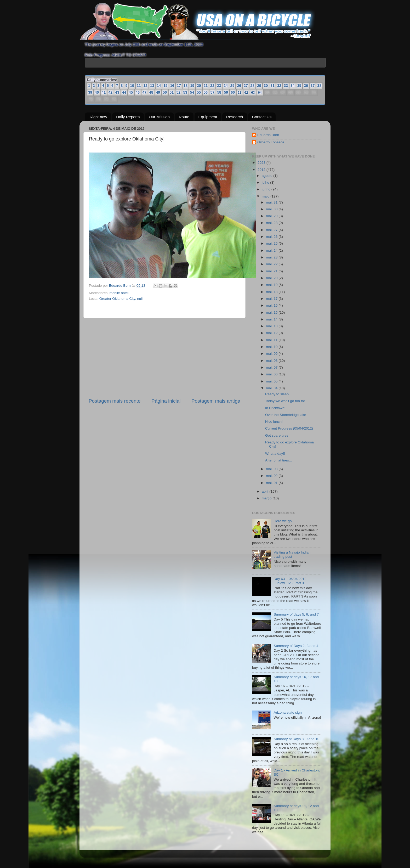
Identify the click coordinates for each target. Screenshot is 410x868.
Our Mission (159, 117)
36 (306, 86)
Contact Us (262, 117)
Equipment (208, 117)
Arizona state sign (287, 712)
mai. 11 (272, 340)
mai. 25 (272, 243)
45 (131, 92)
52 (179, 92)
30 (266, 86)
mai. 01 (272, 483)
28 (253, 86)
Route (184, 117)
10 (132, 86)
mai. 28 (272, 223)
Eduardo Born (120, 286)
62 (246, 92)
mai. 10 (272, 347)
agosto (267, 176)
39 (90, 92)
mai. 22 (272, 264)
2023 (262, 163)
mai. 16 (272, 305)
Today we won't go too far (285, 401)
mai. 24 (272, 250)
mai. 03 (272, 469)
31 (272, 86)
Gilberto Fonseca (271, 142)
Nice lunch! (274, 422)
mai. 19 (272, 285)
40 (97, 92)
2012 (262, 170)
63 (253, 92)
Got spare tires (277, 435)
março (267, 498)
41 (104, 92)
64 (260, 92)
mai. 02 (272, 476)
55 (199, 92)
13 (152, 86)
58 (219, 92)
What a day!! (275, 453)
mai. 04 (272, 388)
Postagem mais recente (115, 401)
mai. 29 (272, 216)
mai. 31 (272, 202)
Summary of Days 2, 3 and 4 (296, 646)
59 (226, 92)
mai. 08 (272, 361)
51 (172, 92)
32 (279, 86)
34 (293, 86)
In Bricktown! (275, 408)
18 (186, 86)
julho (266, 182)
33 (286, 86)
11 (139, 86)
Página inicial (166, 401)
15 (166, 86)
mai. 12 (272, 333)
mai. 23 (272, 257)
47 (145, 92)
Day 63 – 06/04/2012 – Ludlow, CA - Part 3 (291, 581)
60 (233, 92)
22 (212, 86)
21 (206, 86)
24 (226, 86)
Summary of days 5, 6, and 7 (296, 614)
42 (111, 92)
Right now (98, 117)
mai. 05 (272, 381)
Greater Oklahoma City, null (121, 298)
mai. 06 (272, 374)
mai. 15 (272, 312)
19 (192, 86)
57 (213, 92)
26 (239, 86)
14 (159, 86)
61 (240, 92)
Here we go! (283, 521)
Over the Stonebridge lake (286, 415)
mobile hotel (119, 293)
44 (124, 92)
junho (267, 189)
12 (145, 86)
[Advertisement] (164, 358)
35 (299, 86)
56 (206, 92)
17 (179, 86)
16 (172, 86)
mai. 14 (272, 319)
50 (165, 92)
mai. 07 (272, 367)
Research (235, 117)
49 (158, 92)
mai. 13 (272, 326)
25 (232, 86)
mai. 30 (272, 209)
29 (259, 86)
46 (138, 92)
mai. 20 (272, 278)
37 (313, 86)
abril (266, 491)
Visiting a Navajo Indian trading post (292, 554)
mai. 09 (272, 354)
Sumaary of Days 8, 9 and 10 (296, 739)
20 (199, 86)
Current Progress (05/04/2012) (289, 428)
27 (246, 86)
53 (185, 92)
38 (319, 86)
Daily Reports (128, 117)
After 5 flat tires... (278, 460)
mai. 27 (272, 230)
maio (266, 196)
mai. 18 (272, 292)
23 (219, 86)
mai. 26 (272, 237)
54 (192, 92)
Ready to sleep (277, 394)
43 (117, 92)
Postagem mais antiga (216, 401)
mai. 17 (272, 299)
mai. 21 (272, 271)
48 (151, 92)
